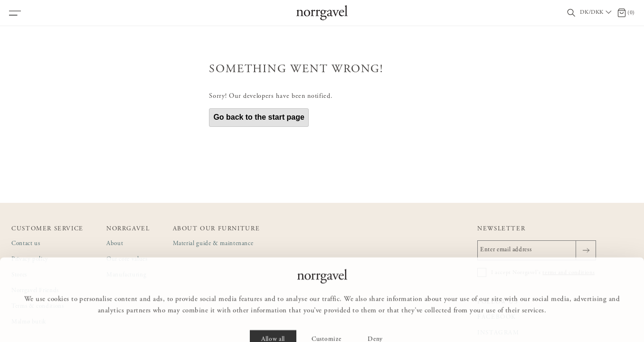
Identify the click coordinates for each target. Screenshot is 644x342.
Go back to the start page (259, 117)
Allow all (273, 321)
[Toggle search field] (571, 13)
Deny (375, 321)
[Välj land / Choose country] (597, 13)
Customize (326, 321)
